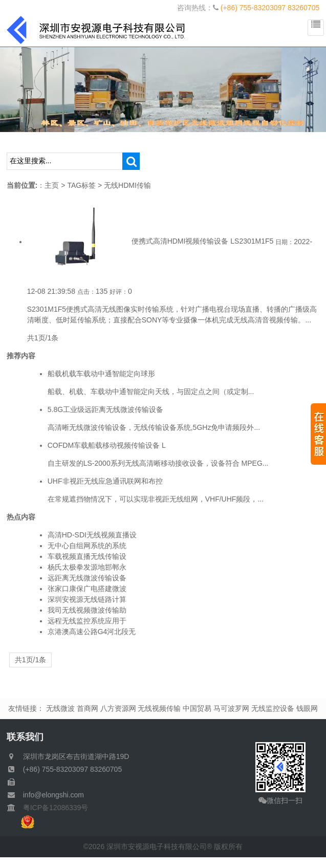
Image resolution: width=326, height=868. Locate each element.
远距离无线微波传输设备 (87, 578)
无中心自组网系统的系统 (87, 546)
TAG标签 (81, 185)
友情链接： (26, 708)
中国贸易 (197, 708)
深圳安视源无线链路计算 (87, 599)
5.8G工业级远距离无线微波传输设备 (105, 409)
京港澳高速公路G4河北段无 (92, 632)
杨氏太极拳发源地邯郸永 (87, 567)
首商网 (88, 708)
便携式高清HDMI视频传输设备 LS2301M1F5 (203, 242)
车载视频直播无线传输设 (87, 556)
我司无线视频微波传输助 (87, 610)
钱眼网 (307, 708)
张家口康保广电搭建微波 (87, 589)
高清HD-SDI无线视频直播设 (92, 535)
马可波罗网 (231, 708)
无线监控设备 (273, 708)
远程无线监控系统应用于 (87, 621)
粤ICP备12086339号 (52, 808)
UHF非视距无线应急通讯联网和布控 (105, 481)
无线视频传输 (159, 708)
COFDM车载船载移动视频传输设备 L (107, 445)
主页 (52, 185)
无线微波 (60, 708)
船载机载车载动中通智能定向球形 (101, 374)
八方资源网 (118, 708)
